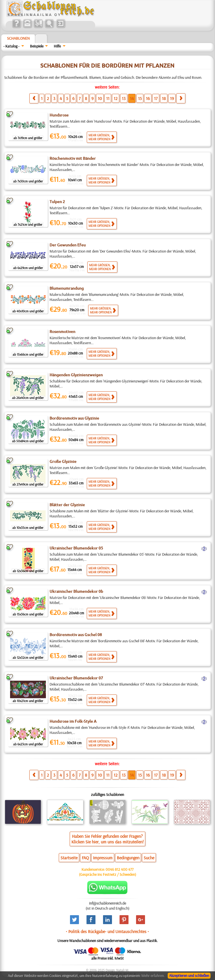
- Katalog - (11, 46)
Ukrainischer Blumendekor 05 (76, 548)
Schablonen (18, 38)
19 (172, 98)
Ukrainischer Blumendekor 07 (76, 678)
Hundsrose (59, 115)
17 (156, 98)
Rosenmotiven (62, 332)
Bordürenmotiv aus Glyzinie (74, 418)
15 (140, 98)
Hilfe (57, 46)
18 (164, 98)
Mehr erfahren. (153, 976)
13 (124, 98)
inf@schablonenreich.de (107, 903)
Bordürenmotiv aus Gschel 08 (76, 635)
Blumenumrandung (67, 288)
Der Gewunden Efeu (68, 245)
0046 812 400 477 (120, 869)
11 (108, 98)
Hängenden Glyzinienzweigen (76, 375)
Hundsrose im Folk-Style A (73, 721)
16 (148, 98)
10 (100, 98)
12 (116, 98)
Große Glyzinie (63, 462)
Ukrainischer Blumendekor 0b (76, 591)
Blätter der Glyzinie (67, 505)
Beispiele (37, 46)
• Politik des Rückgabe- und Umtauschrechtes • (107, 931)
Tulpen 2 (57, 202)
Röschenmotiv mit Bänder (73, 158)
